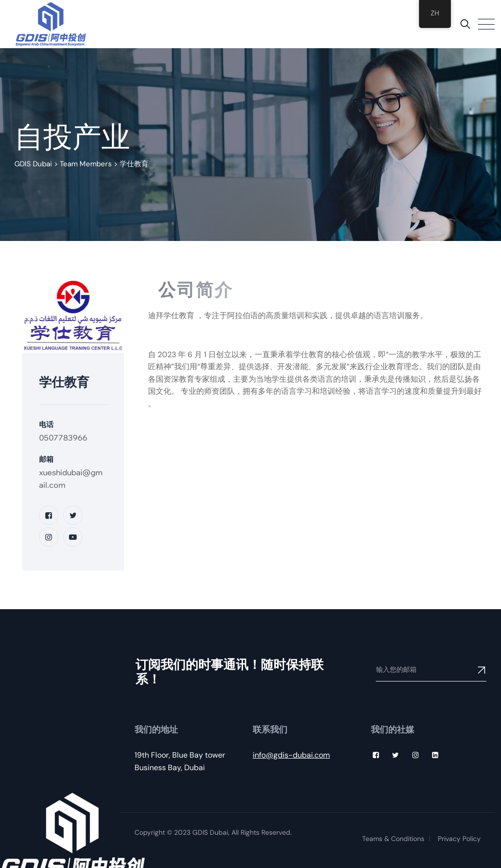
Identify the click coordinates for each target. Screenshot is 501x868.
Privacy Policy (459, 839)
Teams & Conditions (393, 839)
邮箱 (46, 459)
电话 (46, 424)
